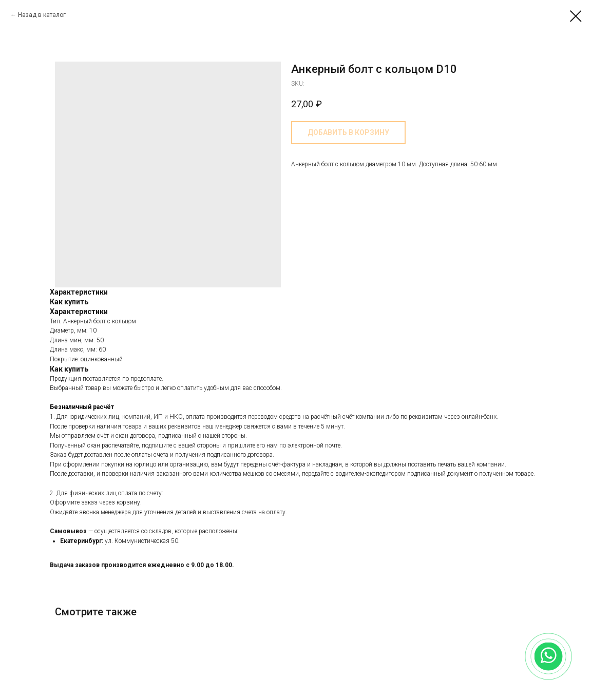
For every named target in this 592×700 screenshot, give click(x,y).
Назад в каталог (42, 15)
